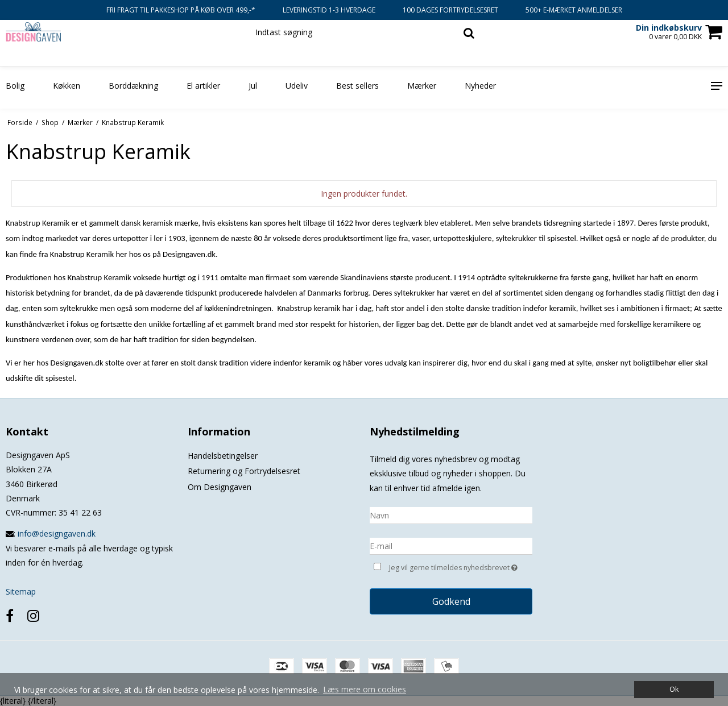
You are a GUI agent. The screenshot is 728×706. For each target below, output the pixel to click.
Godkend (451, 601)
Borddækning (133, 86)
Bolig (15, 86)
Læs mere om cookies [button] (365, 689)
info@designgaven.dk (57, 533)
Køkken (67, 86)
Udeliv (297, 86)
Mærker (422, 86)
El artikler (203, 86)
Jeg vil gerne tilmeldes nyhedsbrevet (461, 566)
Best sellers (357, 86)
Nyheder (480, 86)
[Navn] (451, 514)
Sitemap (21, 591)
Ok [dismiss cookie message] (674, 689)
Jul (253, 86)
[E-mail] (451, 545)
